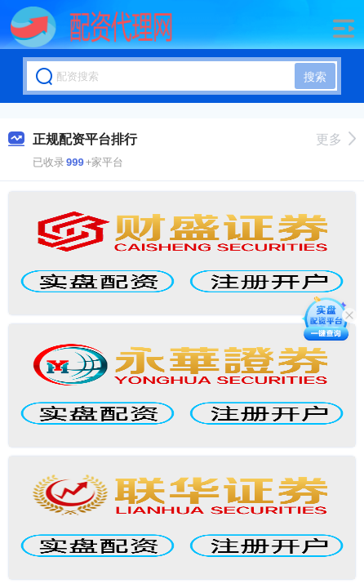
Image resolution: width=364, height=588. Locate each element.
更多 (336, 139)
